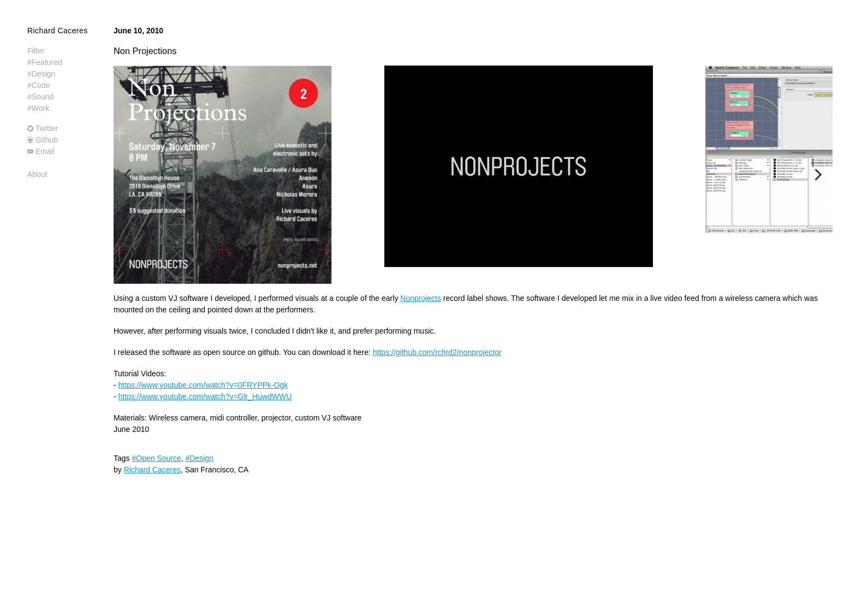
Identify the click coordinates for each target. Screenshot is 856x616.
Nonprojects (421, 298)
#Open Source (156, 458)
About (37, 174)
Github (47, 140)
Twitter (47, 128)
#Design (200, 458)
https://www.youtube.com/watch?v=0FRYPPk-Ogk (203, 385)
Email (45, 151)
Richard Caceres (58, 31)
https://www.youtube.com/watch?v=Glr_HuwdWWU (205, 396)
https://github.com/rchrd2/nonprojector (437, 352)
